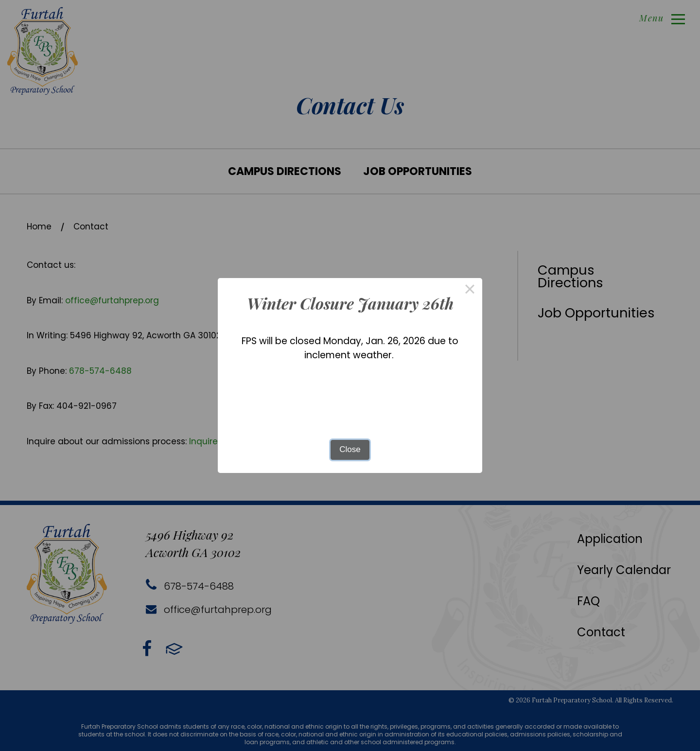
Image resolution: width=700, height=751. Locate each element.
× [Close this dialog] (470, 290)
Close (350, 449)
